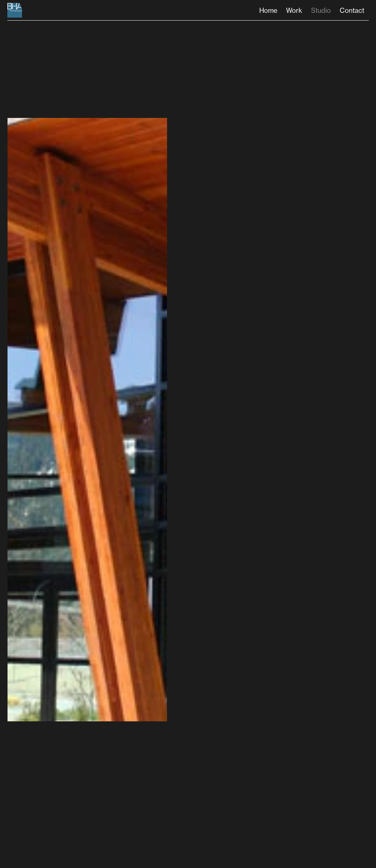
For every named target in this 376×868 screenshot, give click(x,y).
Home (268, 10)
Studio (321, 10)
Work (294, 10)
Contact (352, 10)
